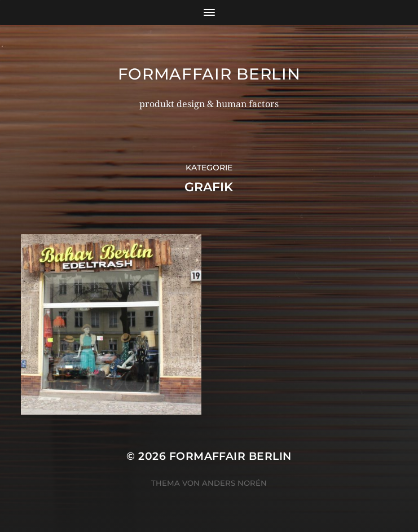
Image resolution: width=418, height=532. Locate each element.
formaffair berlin (209, 74)
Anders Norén (234, 483)
